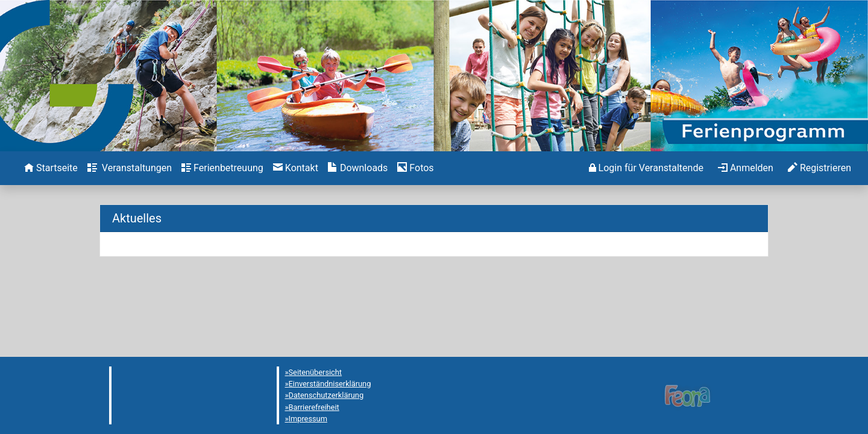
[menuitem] (51, 168)
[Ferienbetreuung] (222, 168)
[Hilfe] (415, 168)
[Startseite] (51, 168)
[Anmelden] (646, 168)
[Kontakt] (296, 168)
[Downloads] (358, 168)
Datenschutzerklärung (326, 395)
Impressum (308, 419)
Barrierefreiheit (314, 407)
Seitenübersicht (316, 372)
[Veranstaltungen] (130, 168)
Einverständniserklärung (330, 384)
